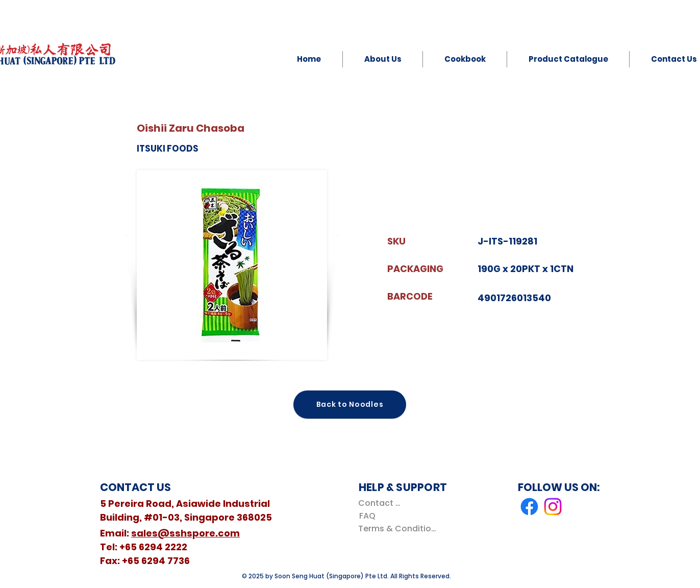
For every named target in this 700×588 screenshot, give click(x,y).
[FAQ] (367, 516)
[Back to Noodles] (350, 405)
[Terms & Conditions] (399, 529)
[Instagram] (553, 507)
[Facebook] (529, 507)
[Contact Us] (381, 503)
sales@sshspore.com (185, 533)
